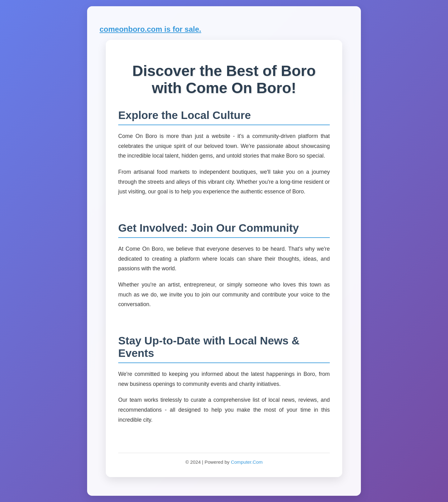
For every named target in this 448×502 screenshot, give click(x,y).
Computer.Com (247, 462)
